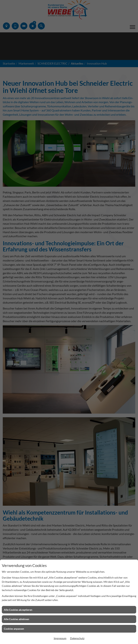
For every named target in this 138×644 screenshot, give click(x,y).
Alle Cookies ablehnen (17, 619)
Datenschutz (77, 638)
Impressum (60, 638)
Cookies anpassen (14, 629)
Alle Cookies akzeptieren (18, 610)
